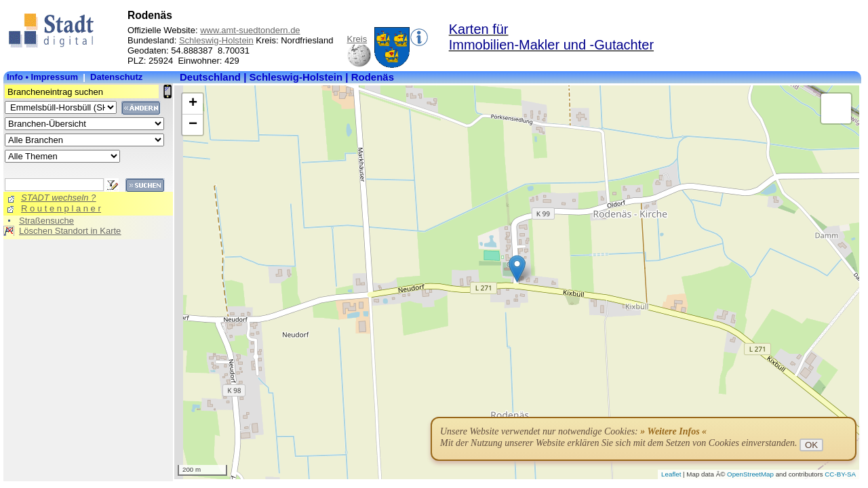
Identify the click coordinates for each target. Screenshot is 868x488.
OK (811, 445)
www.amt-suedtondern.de (250, 30)
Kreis (357, 39)
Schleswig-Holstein (216, 40)
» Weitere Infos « (673, 431)
